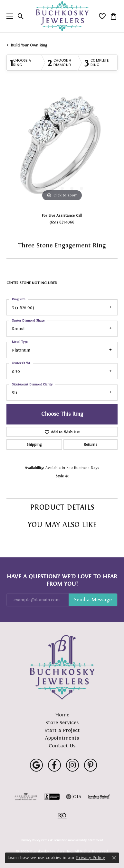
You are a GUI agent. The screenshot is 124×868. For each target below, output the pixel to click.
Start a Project (62, 730)
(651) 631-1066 (62, 222)
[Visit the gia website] (74, 797)
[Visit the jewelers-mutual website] (99, 797)
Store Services (62, 722)
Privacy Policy (31, 840)
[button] (21, 16)
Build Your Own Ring (29, 45)
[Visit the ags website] (26, 797)
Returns (91, 444)
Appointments (62, 738)
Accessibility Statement (86, 840)
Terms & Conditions (55, 840)
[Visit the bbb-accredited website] (52, 797)
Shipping (34, 444)
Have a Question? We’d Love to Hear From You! (62, 580)
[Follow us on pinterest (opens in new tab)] (91, 765)
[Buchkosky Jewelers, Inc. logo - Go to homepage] (62, 16)
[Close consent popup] (114, 858)
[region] (62, 147)
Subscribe (93, 600)
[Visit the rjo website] (62, 816)
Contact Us (62, 746)
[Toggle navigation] (8, 16)
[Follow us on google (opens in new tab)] (36, 765)
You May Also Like (62, 524)
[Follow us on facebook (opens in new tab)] (54, 765)
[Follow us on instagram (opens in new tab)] (72, 765)
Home (62, 715)
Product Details (62, 507)
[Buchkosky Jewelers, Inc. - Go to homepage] (62, 667)
